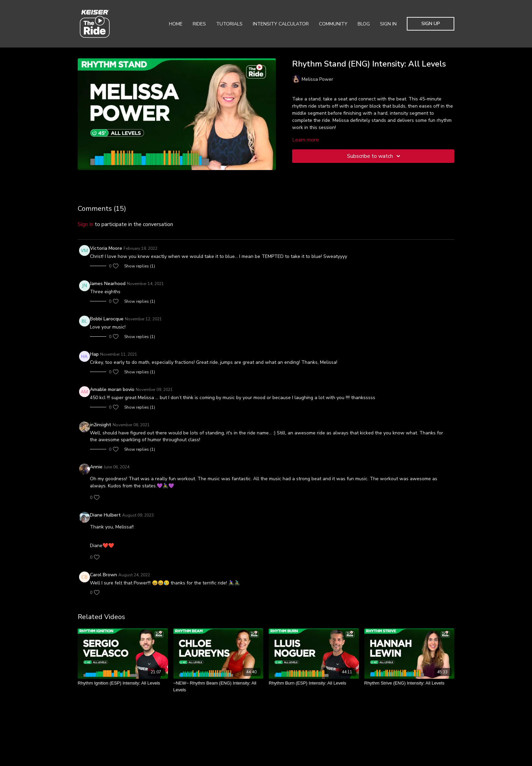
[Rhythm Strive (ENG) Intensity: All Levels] (410, 683)
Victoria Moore (106, 248)
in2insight (101, 425)
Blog (364, 24)
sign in (85, 224)
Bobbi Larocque (107, 319)
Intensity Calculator (281, 24)
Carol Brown (103, 575)
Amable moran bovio (112, 389)
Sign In (388, 24)
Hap (94, 354)
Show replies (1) (140, 266)
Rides (199, 24)
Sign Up (431, 24)
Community (333, 24)
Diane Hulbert (105, 515)
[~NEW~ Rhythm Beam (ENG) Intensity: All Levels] (218, 686)
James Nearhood (108, 284)
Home (176, 24)
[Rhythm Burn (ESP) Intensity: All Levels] (314, 683)
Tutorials (229, 24)
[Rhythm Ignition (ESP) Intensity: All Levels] (123, 683)
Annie (96, 467)
